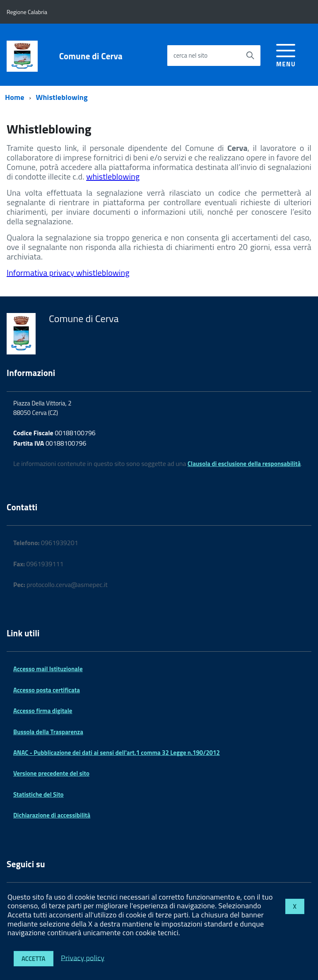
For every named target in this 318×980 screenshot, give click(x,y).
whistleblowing (113, 176)
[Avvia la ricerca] (250, 56)
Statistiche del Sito (39, 794)
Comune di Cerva (91, 56)
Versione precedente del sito (51, 773)
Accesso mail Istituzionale (48, 669)
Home (15, 97)
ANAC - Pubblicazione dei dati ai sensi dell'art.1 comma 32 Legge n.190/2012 (117, 753)
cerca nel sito (190, 55)
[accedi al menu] (286, 54)
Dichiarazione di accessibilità (52, 815)
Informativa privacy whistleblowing (68, 273)
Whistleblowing (62, 97)
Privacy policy (83, 957)
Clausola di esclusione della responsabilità (244, 464)
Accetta (34, 959)
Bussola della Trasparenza (48, 732)
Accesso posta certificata (47, 690)
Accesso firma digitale (43, 711)
